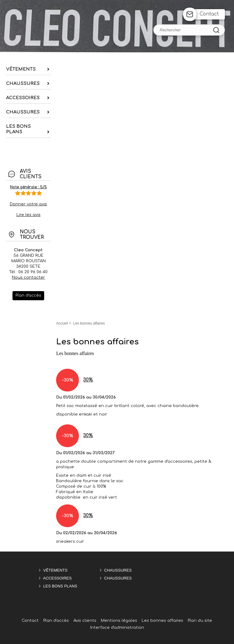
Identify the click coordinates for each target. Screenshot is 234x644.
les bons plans (60, 586)
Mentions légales (119, 621)
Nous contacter (28, 277)
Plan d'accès (56, 621)
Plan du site (200, 621)
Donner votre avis (28, 204)
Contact (209, 14)
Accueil (62, 323)
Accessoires (57, 578)
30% (88, 380)
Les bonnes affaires (162, 621)
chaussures (118, 570)
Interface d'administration (117, 628)
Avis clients (85, 621)
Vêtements (55, 570)
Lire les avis (28, 215)
